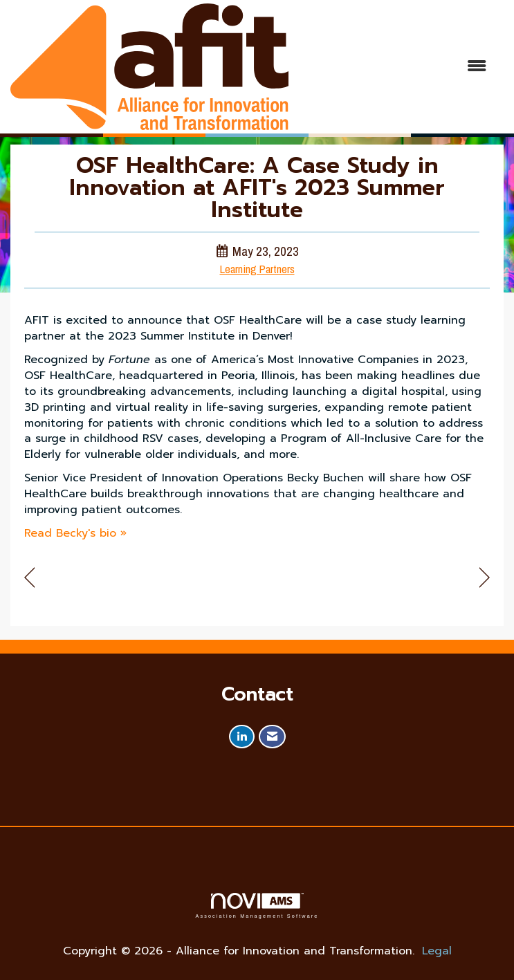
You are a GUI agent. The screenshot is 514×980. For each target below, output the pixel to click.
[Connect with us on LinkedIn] (242, 737)
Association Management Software (257, 906)
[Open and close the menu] (394, 67)
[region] (485, 578)
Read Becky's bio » (75, 533)
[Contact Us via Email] (272, 737)
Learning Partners (257, 269)
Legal (437, 951)
